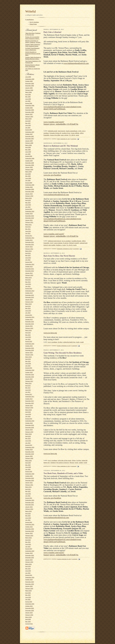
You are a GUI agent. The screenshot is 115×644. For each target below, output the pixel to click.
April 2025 (28, 593)
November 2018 (30, 425)
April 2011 (28, 227)
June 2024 (28, 571)
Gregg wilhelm (75, 133)
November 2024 (30, 582)
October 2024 (29, 580)
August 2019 (29, 445)
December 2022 (30, 531)
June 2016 (28, 363)
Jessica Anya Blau (55, 135)
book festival (61, 131)
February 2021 (29, 485)
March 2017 (28, 383)
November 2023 (30, 555)
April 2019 (28, 436)
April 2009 (28, 174)
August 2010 (29, 209)
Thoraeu (72, 463)
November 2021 (30, 502)
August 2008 (29, 156)
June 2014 (28, 311)
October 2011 (29, 240)
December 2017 (30, 403)
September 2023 (30, 551)
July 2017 (28, 392)
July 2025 (28, 599)
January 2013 (29, 273)
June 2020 (28, 467)
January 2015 (29, 326)
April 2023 (28, 540)
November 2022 (30, 529)
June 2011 (28, 231)
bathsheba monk (53, 131)
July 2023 (28, 547)
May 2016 (28, 361)
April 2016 (28, 359)
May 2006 (28, 97)
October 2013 (29, 293)
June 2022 (28, 518)
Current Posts (29, 624)
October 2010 (29, 214)
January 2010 (29, 194)
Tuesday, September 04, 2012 (64, 559)
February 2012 (29, 249)
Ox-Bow (60, 342)
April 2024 (28, 566)
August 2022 (29, 522)
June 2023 (28, 544)
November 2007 (30, 136)
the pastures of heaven (63, 463)
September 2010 (30, 211)
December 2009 (30, 192)
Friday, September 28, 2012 (63, 139)
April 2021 (28, 489)
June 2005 (28, 77)
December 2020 (30, 480)
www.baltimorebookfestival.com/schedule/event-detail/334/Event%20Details (63, 108)
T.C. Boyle (72, 135)
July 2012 (28, 260)
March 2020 (28, 461)
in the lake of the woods (64, 460)
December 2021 (30, 505)
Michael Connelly (74, 243)
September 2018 (30, 421)
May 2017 (28, 388)
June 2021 (28, 494)
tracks (77, 135)
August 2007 (29, 130)
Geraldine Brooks (76, 241)
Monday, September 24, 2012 (64, 346)
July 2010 (28, 207)
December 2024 (30, 584)
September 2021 (30, 500)
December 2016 (30, 377)
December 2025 (30, 610)
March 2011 (28, 225)
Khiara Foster (33, 24)
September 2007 (30, 132)
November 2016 (30, 375)
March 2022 (28, 511)
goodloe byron (66, 133)
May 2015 (28, 335)
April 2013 (28, 280)
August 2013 (29, 288)
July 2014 (28, 313)
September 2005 (30, 79)
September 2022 (30, 524)
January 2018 (29, 405)
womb (82, 342)
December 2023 (30, 558)
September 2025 (30, 604)
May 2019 (28, 438)
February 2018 (29, 408)
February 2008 (29, 143)
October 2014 (29, 319)
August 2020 (29, 472)
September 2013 (30, 291)
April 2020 (28, 463)
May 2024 (28, 569)
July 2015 (28, 339)
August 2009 (29, 183)
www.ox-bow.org (50, 333)
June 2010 (28, 205)
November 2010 (30, 216)
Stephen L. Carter (61, 245)
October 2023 (29, 553)
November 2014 (30, 322)
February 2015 (29, 328)
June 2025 (28, 597)
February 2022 (29, 509)
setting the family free (69, 342)
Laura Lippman (58, 243)
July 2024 (28, 573)
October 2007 (29, 134)
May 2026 (28, 622)
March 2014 (28, 304)
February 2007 (29, 117)
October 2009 (29, 187)
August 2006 (29, 103)
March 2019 (28, 434)
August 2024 (29, 575)
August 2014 (29, 315)
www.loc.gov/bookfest (52, 175)
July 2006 (28, 101)
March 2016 (28, 357)
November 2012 (30, 269)
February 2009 (29, 169)
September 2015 (30, 344)
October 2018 (29, 423)
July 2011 (28, 233)
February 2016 (29, 355)
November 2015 (30, 348)
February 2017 (29, 381)
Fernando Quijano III (55, 133)
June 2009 (28, 178)
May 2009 (28, 176)
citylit (80, 131)
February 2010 (29, 196)
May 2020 (28, 465)
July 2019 (28, 443)
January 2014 (29, 300)
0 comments (73, 139)
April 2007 (28, 121)
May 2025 (28, 595)
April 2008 (28, 147)
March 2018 (28, 410)
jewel (52, 243)
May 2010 (28, 203)
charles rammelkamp (72, 131)
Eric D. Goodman (34, 22)
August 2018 (29, 419)
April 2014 (28, 306)
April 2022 (28, 514)
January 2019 (29, 430)
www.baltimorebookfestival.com (76, 63)
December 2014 (30, 324)
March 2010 (28, 198)
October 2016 (29, 372)
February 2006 (29, 90)
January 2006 (29, 88)
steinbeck (53, 463)
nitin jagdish (52, 245)
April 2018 (28, 412)
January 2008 (29, 141)
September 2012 (30, 264)
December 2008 (30, 165)
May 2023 (28, 542)
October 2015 (29, 346)
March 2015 (28, 330)
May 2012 (28, 255)
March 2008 (28, 145)
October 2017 (29, 399)
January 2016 (29, 353)
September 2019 (30, 447)
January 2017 (29, 379)
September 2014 (30, 317)
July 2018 (28, 416)
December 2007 (30, 139)
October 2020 (29, 476)
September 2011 (30, 238)
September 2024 (30, 577)
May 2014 (28, 308)
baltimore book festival (55, 241)
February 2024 (29, 562)
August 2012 (29, 262)
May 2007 (28, 123)
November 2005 (30, 83)
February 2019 (29, 432)
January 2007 (29, 114)
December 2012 (30, 271)
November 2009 (30, 189)
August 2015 (29, 341)
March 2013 (28, 278)
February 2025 (29, 588)
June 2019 (28, 441)
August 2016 (29, 368)
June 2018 (28, 414)
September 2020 (30, 474)
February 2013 (29, 275)
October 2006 (29, 108)
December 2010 (30, 218)
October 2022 (29, 527)
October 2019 (29, 449)
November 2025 (30, 608)
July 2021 (28, 496)
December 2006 (30, 112)
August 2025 (29, 602)
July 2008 (28, 154)
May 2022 (28, 516)
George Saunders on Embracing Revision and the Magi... (33, 54)
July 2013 (28, 286)
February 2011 (29, 222)
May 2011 (28, 229)
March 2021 (28, 487)
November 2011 (30, 242)
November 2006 (30, 110)
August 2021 (29, 498)
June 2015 (28, 337)
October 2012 (29, 266)
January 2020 (29, 456)
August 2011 (29, 236)
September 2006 (30, 105)
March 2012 (28, 251)
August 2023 (29, 549)
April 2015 (28, 333)
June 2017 (28, 390)
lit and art (66, 243)
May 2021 (28, 491)
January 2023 (29, 533)
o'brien (74, 460)
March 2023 (28, 538)
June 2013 (28, 284)
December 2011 (30, 244)
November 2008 (30, 163)
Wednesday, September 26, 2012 (65, 249)
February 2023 (29, 536)
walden (81, 463)
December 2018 (30, 427)
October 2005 (29, 81)
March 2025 (28, 591)
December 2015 (30, 350)
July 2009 (28, 180)
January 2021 (29, 483)
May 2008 (28, 150)
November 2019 (30, 452)
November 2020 (30, 478)
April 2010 (28, 200)
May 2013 (28, 282)
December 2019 (30, 454)
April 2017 (28, 386)
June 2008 (28, 152)
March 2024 (28, 564)
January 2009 (29, 167)
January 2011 (29, 220)
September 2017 (30, 397)
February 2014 (29, 302)
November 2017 (30, 401)
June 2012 (28, 258)
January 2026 (29, 613)
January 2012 (29, 247)
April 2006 (28, 95)
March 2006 (28, 92)
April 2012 (28, 253)
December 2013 (30, 297)
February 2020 (29, 458)
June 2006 (28, 99)
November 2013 (30, 295)
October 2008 (29, 161)
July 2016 (28, 366)
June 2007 (28, 125)
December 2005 (30, 86)
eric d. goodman (66, 241)
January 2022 (29, 507)
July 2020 (28, 469)
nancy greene (65, 135)
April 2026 (28, 619)
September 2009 (30, 185)
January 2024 (29, 560)
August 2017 (29, 394)
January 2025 (29, 586)
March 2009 (28, 172)
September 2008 (30, 158)
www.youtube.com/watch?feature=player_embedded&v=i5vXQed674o (61, 123)
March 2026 (28, 617)
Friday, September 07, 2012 (63, 466)
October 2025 (29, 606)
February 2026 (29, 615)
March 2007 (28, 119)
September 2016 (30, 370)
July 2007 (28, 128)
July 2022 (28, 520)
